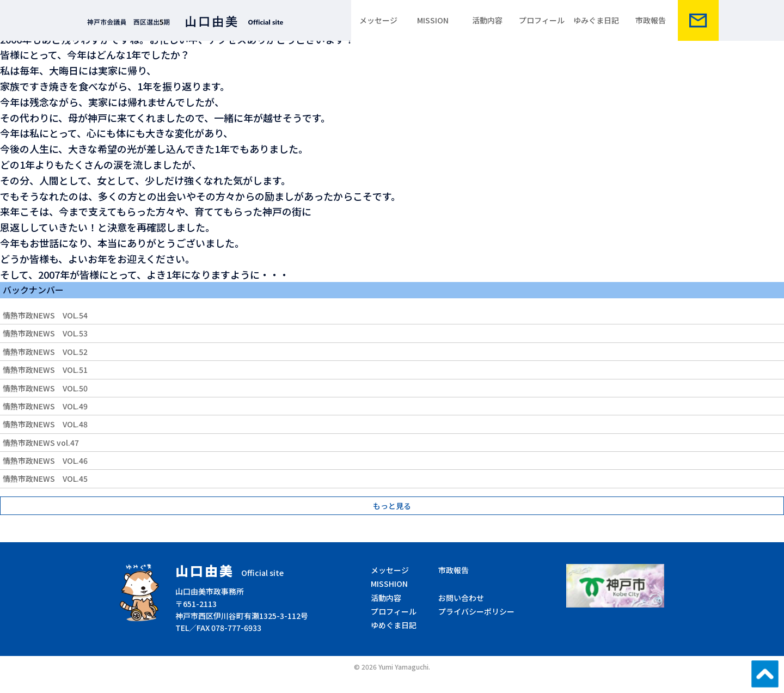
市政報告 (651, 20)
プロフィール (542, 20)
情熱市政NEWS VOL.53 (45, 333)
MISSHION (389, 584)
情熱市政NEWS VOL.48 (45, 424)
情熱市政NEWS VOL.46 (45, 461)
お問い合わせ (461, 598)
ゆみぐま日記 (596, 20)
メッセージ (378, 20)
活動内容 (487, 20)
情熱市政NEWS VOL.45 (45, 479)
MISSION (433, 20)
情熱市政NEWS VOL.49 (45, 406)
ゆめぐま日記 (394, 625)
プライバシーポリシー (476, 611)
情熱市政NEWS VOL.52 (45, 352)
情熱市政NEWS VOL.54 (45, 315)
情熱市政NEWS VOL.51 (45, 370)
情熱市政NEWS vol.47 (41, 443)
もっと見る (392, 506)
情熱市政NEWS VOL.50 (45, 388)
